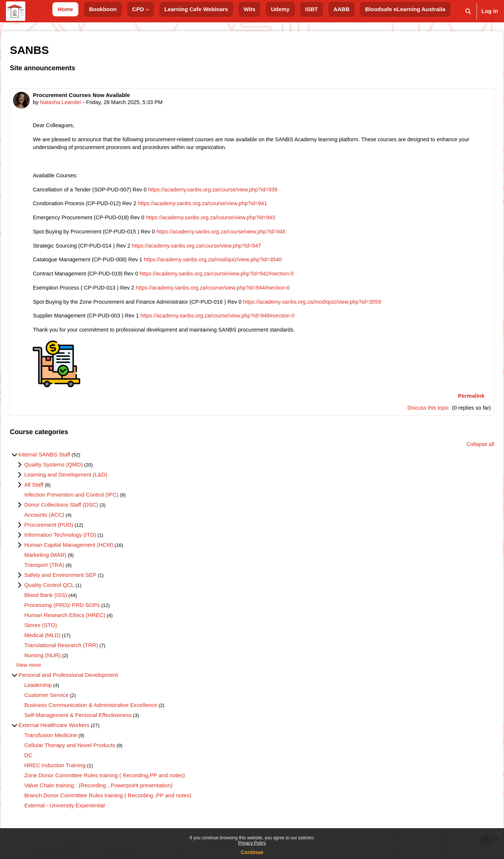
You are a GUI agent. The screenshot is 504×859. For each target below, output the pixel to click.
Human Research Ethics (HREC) (81, 621)
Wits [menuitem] (250, 9)
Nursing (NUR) (59, 661)
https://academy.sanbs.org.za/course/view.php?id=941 (225, 206)
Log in (490, 11)
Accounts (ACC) (61, 520)
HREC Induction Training (71, 771)
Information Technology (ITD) (77, 540)
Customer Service (63, 701)
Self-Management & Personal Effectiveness (95, 721)
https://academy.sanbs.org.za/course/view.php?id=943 (233, 220)
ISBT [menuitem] (312, 9)
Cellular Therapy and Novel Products (86, 751)
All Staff (50, 490)
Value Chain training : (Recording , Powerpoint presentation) (115, 791)
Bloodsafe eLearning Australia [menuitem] (405, 9)
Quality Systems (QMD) (70, 470)
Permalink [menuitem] (455, 401)
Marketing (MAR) (62, 560)
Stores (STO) (57, 631)
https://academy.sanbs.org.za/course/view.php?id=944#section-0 (236, 292)
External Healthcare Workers (70, 731)
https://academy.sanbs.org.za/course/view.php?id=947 (219, 248)
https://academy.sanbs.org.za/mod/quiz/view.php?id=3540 (236, 263)
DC (45, 761)
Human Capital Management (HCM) (85, 550)
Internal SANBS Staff (61, 460)
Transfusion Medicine (67, 741)
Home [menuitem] (65, 9)
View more (45, 671)
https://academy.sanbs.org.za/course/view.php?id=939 (236, 191)
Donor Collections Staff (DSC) (78, 510)
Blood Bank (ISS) (62, 600)
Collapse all (463, 450)
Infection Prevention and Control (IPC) (88, 500)
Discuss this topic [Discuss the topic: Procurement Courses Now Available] (410, 413)
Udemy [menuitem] (280, 9)
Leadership (55, 691)
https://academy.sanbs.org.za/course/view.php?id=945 (244, 234)
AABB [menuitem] (342, 9)
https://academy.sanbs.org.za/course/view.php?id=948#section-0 (241, 320)
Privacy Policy (252, 843)
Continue (252, 852)
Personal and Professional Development (85, 681)
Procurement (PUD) (65, 530)
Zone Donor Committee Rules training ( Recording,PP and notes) (121, 781)
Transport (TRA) (61, 570)
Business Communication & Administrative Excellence (107, 711)
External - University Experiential (81, 811)
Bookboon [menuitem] (103, 9)
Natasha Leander (78, 102)
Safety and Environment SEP (77, 580)
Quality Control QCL (66, 590)
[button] (468, 11)
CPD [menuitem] (138, 9)
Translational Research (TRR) (78, 651)
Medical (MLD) (59, 641)
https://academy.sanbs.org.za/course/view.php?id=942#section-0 (240, 277)
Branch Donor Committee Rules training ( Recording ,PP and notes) (124, 801)
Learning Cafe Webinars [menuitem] (196, 9)
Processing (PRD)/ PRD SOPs (79, 611)
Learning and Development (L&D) (82, 480)
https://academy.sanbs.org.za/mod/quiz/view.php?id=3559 (339, 306)
